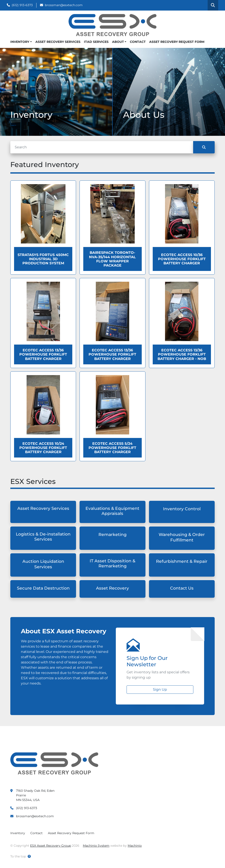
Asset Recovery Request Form (177, 42)
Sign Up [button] (160, 689)
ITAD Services (96, 42)
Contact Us (182, 588)
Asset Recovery (112, 588)
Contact (138, 42)
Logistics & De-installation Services (43, 537)
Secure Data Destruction (43, 588)
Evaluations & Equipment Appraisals (112, 511)
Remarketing (112, 535)
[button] (21, 42)
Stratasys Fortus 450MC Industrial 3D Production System (43, 259)
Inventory (20, 42)
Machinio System (96, 846)
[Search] (102, 147)
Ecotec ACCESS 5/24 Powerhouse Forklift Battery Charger (112, 448)
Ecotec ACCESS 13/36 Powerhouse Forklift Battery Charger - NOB (182, 354)
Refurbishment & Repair (182, 561)
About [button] (118, 42)
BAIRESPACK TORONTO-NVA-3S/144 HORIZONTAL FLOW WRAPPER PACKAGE (112, 259)
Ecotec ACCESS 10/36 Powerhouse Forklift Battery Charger (182, 259)
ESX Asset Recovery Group (51, 846)
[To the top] (21, 856)
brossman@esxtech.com (64, 5)
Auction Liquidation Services (43, 564)
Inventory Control (182, 509)
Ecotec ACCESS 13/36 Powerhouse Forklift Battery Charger (43, 354)
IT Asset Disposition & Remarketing (112, 563)
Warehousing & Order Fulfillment (182, 537)
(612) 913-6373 (22, 5)
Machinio (135, 846)
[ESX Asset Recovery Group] (54, 763)
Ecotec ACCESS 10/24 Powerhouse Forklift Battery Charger (43, 448)
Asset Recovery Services (58, 42)
